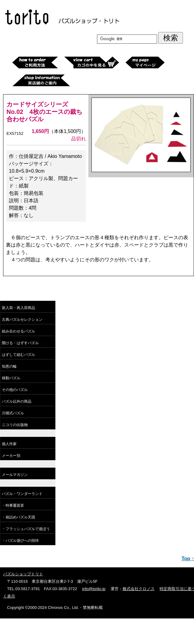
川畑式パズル (13, 413)
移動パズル (11, 378)
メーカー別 (11, 456)
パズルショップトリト (23, 574)
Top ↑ (188, 559)
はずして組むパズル (18, 355)
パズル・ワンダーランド (22, 494)
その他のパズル (15, 390)
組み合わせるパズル (18, 331)
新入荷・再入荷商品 (18, 308)
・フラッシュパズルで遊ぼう (26, 529)
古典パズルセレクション (22, 320)
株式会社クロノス (139, 589)
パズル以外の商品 (17, 401)
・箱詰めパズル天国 (18, 517)
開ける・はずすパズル (20, 343)
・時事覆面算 (13, 505)
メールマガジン (15, 475)
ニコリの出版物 (15, 425)
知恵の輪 (9, 366)
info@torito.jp (94, 589)
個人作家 (9, 444)
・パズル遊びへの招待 (20, 541)
